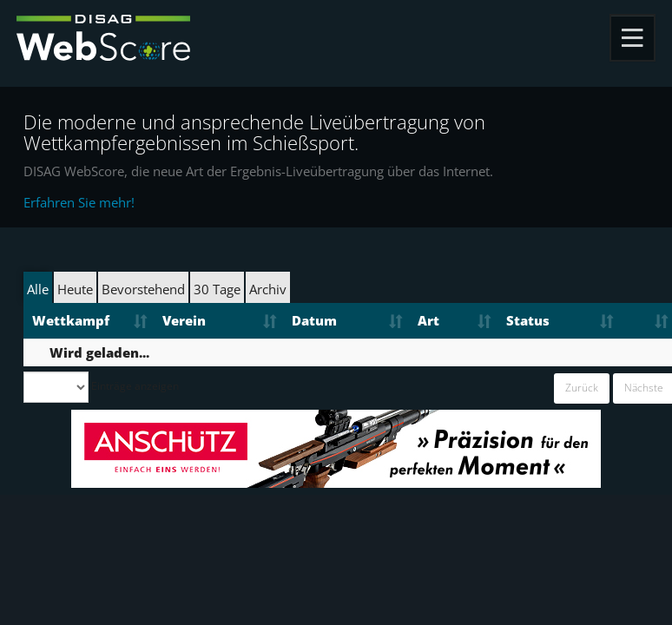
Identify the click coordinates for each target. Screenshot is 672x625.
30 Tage (217, 289)
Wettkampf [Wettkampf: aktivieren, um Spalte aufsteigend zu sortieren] (71, 320)
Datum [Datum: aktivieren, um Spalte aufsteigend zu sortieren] (314, 320)
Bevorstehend (143, 289)
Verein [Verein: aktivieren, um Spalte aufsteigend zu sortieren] (184, 320)
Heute (75, 289)
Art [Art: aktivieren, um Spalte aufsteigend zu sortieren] (428, 320)
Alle (38, 289)
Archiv (268, 289)
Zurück (582, 388)
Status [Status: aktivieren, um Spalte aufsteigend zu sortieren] (528, 320)
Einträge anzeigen (101, 387)
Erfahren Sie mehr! (79, 202)
